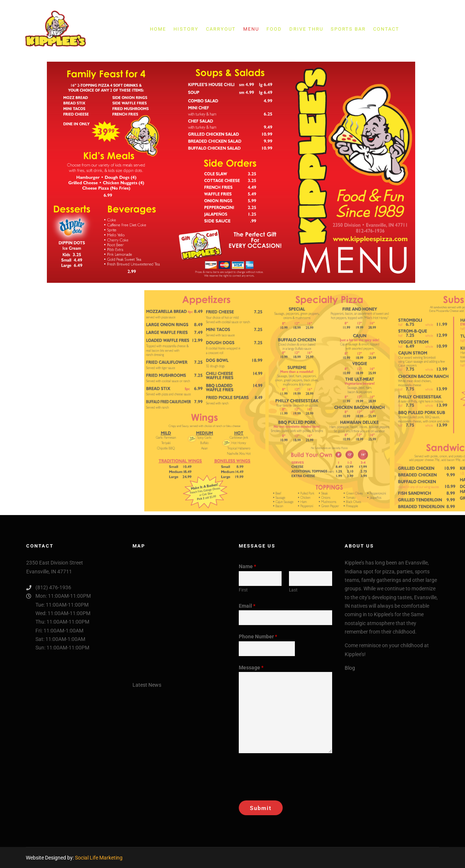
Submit (261, 808)
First (243, 590)
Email (247, 606)
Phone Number (258, 637)
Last (293, 590)
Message (251, 668)
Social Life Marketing (99, 858)
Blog (350, 668)
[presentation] (295, 775)
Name (247, 566)
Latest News (147, 685)
